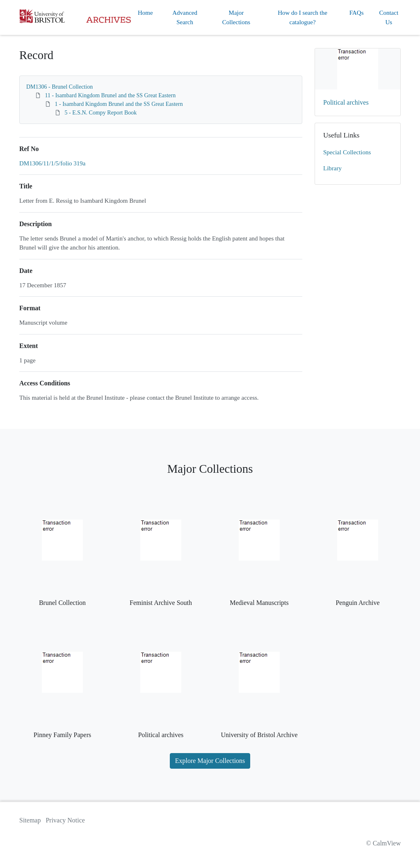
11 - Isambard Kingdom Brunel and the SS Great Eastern (111, 95)
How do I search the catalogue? (302, 17)
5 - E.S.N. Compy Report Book (101, 113)
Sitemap (30, 820)
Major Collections (236, 17)
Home (145, 13)
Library (332, 168)
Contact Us (389, 17)
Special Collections (347, 152)
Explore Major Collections (210, 761)
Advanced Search (185, 17)
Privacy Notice (65, 820)
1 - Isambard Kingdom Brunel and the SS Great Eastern (119, 104)
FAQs (357, 13)
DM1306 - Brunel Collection (59, 87)
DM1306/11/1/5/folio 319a (52, 163)
